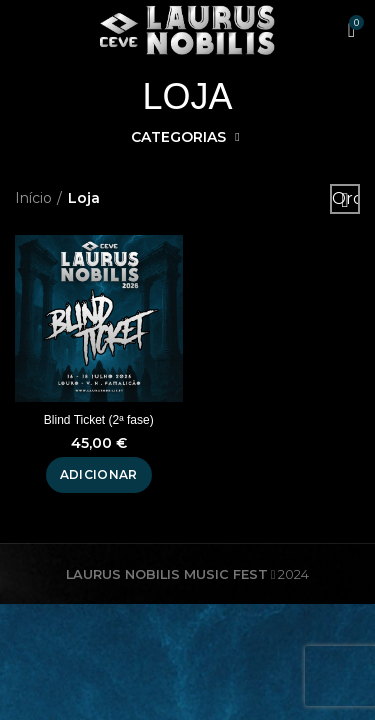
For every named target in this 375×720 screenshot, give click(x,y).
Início (33, 198)
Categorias (178, 137)
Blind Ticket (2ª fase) (99, 420)
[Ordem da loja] (345, 199)
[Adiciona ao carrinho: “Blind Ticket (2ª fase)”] (99, 475)
